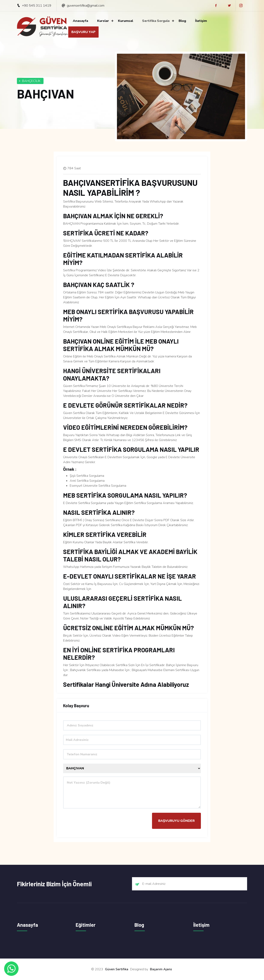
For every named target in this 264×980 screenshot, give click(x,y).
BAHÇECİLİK (31, 81)
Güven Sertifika (117, 969)
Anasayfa (80, 21)
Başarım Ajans (161, 969)
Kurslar (103, 21)
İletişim (201, 21)
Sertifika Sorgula (156, 21)
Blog (182, 21)
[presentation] (94, 821)
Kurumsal (126, 21)
